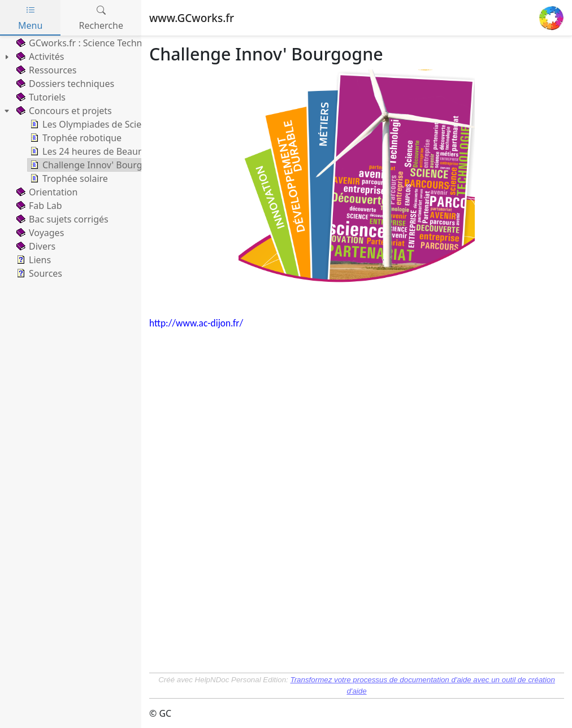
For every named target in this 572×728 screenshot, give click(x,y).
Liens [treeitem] (32, 260)
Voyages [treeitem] (39, 233)
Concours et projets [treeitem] (63, 111)
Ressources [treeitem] (45, 70)
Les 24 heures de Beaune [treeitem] (88, 151)
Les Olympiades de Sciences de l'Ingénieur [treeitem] (125, 124)
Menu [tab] (30, 18)
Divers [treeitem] (35, 246)
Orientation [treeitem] (46, 192)
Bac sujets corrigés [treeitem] (61, 219)
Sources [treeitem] (38, 273)
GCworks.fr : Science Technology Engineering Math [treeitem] (129, 43)
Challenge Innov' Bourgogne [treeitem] (96, 165)
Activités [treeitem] (39, 56)
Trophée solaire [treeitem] (68, 178)
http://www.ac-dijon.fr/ (196, 323)
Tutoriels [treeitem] (40, 97)
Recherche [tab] (101, 18)
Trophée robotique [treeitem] (75, 138)
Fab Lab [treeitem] (38, 206)
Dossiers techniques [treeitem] (64, 84)
